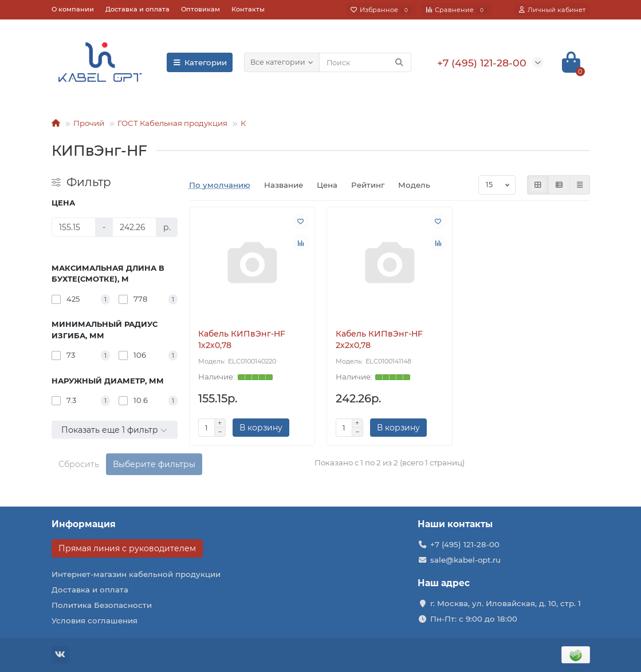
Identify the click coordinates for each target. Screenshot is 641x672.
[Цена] (74, 227)
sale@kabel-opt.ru (465, 560)
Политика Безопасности (102, 605)
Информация (84, 524)
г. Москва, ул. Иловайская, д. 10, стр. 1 (506, 603)
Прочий (89, 123)
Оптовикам (200, 9)
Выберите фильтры (154, 464)
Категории (200, 62)
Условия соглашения (95, 620)
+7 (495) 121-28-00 (465, 544)
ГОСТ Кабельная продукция (172, 123)
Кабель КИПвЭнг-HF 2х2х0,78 (379, 339)
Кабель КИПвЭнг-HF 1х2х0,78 (242, 339)
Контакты (248, 9)
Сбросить (79, 464)
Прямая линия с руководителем (127, 548)
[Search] (365, 62)
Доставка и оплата (137, 9)
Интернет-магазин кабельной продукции (136, 574)
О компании (73, 9)
